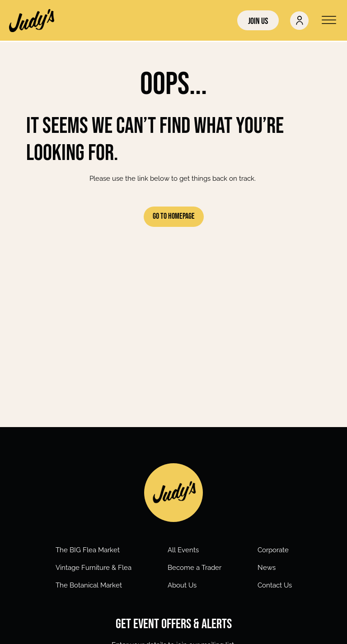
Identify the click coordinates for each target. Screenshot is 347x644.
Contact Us (275, 585)
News (267, 568)
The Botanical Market (89, 585)
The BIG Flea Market (88, 550)
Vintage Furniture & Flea (94, 568)
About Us (182, 585)
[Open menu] (329, 20)
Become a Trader (195, 568)
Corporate (273, 550)
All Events (183, 550)
